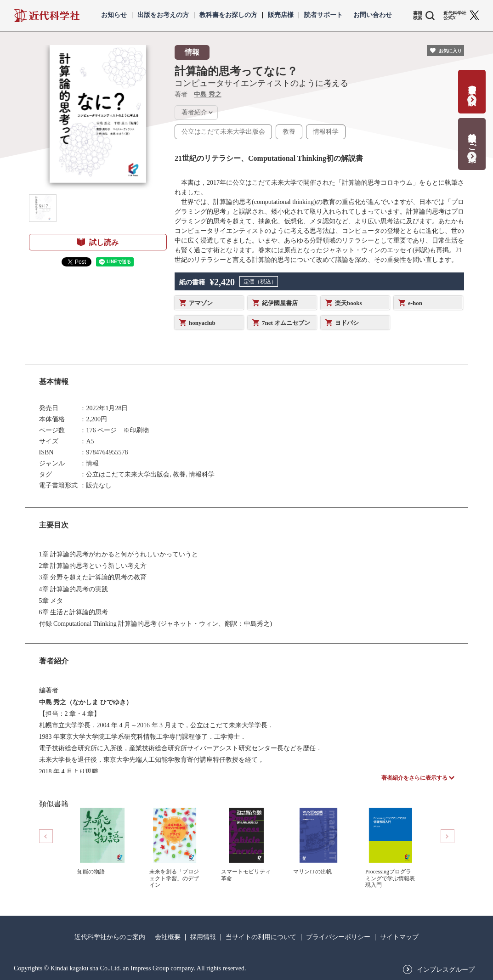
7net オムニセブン (286, 323)
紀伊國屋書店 (280, 303)
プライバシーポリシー (338, 937)
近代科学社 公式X (455, 16)
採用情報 (203, 937)
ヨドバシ (347, 323)
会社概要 (168, 937)
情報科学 (326, 132)
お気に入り (450, 51)
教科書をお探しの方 (228, 15)
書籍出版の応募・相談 (472, 86)
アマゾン (201, 303)
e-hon (415, 303)
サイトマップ (399, 937)
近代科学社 (47, 16)
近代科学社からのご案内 (110, 937)
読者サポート (323, 15)
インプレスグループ (446, 970)
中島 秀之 (208, 94)
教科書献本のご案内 (472, 138)
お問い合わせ (373, 15)
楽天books (348, 303)
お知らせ (114, 15)
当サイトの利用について (261, 937)
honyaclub (202, 323)
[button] (43, 208)
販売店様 (281, 15)
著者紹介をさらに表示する (414, 778)
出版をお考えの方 (163, 15)
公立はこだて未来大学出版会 (223, 132)
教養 (289, 132)
